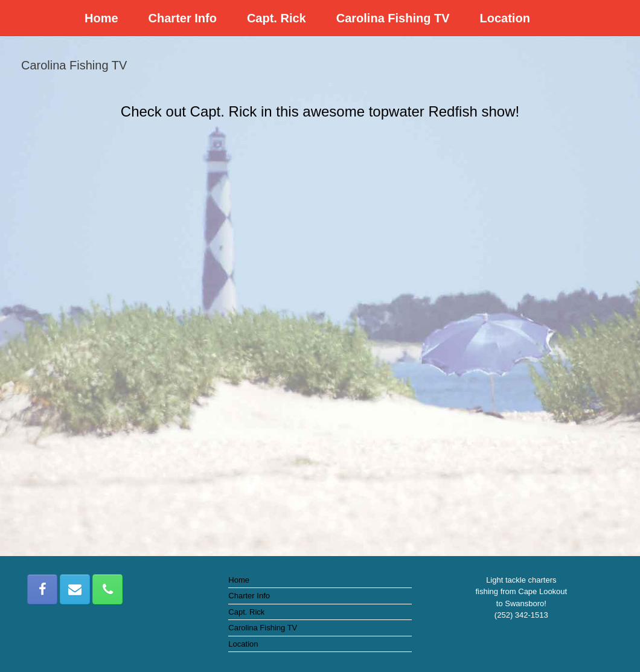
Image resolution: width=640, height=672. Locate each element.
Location (505, 18)
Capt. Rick (277, 18)
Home (101, 18)
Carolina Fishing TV (393, 18)
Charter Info (183, 18)
